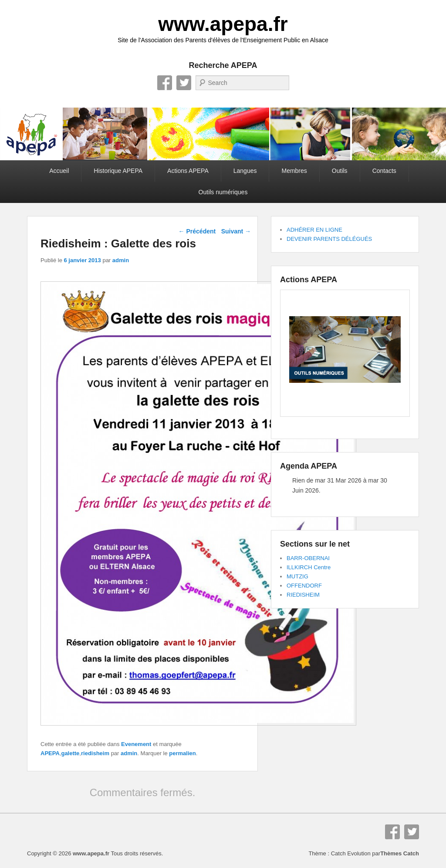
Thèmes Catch (400, 853)
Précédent (197, 231)
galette (70, 753)
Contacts (384, 171)
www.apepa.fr (223, 24)
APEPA (50, 753)
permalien (182, 753)
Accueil (59, 171)
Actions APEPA (188, 171)
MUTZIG (297, 576)
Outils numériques (223, 192)
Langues (245, 171)
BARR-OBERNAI (308, 558)
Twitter (184, 83)
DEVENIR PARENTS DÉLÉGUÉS (329, 239)
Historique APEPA (118, 171)
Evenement (136, 744)
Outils (340, 171)
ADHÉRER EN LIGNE (314, 230)
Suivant (236, 231)
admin (121, 260)
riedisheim (95, 753)
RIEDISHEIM (303, 595)
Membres (294, 171)
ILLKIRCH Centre (309, 567)
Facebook (165, 83)
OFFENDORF (304, 586)
